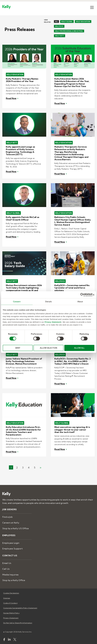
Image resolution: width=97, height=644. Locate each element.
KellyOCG (60, 281)
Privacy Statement (53, 322)
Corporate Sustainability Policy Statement (20, 608)
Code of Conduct (10, 603)
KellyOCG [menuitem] (59, 26)
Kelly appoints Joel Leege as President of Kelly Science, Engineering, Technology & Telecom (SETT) (20, 151)
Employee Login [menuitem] (11, 543)
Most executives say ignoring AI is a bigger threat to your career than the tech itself (72, 430)
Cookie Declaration (11, 593)
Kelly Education (15, 75)
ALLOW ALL (79, 348)
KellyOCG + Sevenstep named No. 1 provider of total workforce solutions (72, 288)
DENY (18, 348)
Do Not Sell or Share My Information (18, 623)
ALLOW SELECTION (48, 348)
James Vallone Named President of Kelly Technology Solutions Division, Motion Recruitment (24, 361)
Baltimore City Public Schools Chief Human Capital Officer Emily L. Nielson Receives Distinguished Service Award (73, 221)
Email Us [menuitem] (7, 563)
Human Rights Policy (11, 613)
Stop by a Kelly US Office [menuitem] (16, 528)
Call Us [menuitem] (6, 569)
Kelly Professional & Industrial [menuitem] (69, 31)
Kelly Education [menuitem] (83, 22)
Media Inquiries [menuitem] (10, 575)
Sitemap (7, 598)
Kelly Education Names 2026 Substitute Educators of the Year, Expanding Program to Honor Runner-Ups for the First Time (72, 83)
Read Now (11, 98)
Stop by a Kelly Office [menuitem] (14, 580)
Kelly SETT (12, 143)
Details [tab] (48, 301)
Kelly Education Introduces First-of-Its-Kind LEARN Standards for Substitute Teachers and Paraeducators (23, 431)
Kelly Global (13, 213)
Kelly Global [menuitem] (67, 22)
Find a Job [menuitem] (7, 517)
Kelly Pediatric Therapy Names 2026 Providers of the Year (22, 80)
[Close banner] (93, 295)
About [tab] (80, 301)
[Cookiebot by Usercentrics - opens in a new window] (82, 295)
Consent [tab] (17, 301)
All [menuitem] (57, 22)
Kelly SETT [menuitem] (60, 36)
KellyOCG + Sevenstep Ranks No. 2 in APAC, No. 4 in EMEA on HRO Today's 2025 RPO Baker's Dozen (73, 361)
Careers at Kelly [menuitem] (11, 523)
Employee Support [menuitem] (12, 549)
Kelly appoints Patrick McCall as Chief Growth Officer (23, 218)
